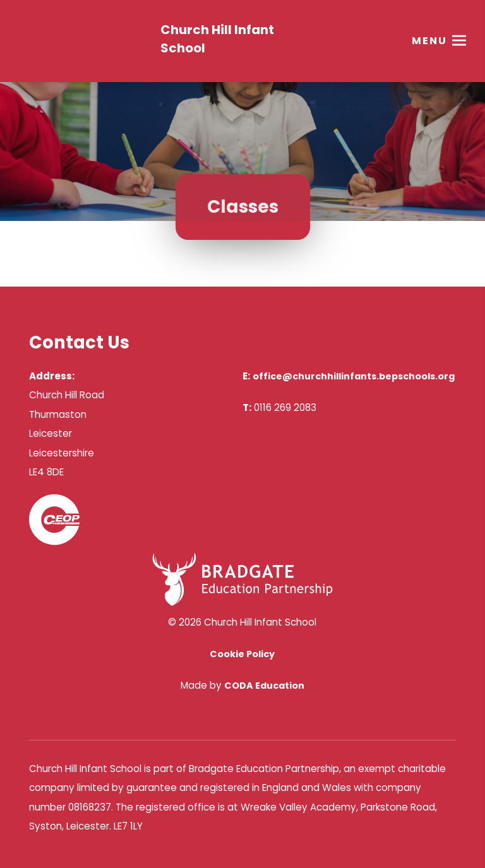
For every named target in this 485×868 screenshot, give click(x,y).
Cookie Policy (242, 654)
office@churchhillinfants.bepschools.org (354, 376)
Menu (429, 41)
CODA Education (264, 686)
